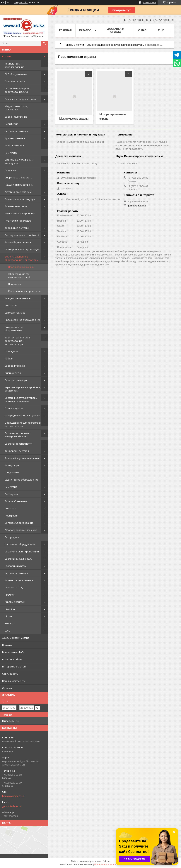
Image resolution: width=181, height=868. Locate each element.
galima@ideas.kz (12, 806)
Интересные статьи (14, 667)
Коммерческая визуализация (22, 249)
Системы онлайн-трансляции (22, 552)
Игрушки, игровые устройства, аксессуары (23, 389)
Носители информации (18, 221)
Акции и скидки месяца (16, 638)
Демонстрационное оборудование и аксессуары (22, 258)
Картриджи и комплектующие (22, 415)
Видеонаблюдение (16, 117)
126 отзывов (149, 3)
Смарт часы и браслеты (19, 178)
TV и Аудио (11, 153)
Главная (65, 30)
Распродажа (12, 537)
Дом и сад (10, 508)
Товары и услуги (74, 45)
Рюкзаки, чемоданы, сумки (21, 99)
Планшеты (11, 170)
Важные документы (14, 681)
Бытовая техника (15, 313)
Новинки (7, 645)
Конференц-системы (17, 451)
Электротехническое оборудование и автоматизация (17, 341)
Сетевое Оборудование (19, 523)
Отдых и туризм (14, 408)
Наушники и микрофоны (19, 185)
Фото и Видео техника (18, 242)
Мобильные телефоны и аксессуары (19, 161)
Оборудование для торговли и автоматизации (23, 424)
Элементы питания (16, 206)
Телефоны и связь (15, 566)
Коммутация (12, 465)
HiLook (8, 616)
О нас (142, 30)
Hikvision (10, 609)
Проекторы (14, 284)
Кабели (9, 359)
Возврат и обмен (12, 659)
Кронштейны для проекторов (25, 291)
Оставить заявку (127, 163)
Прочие (9, 595)
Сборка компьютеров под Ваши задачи (80, 142)
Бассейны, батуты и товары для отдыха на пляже (21, 399)
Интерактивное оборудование (14, 329)
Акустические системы (18, 192)
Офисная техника (15, 81)
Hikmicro (9, 623)
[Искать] (44, 44)
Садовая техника (15, 366)
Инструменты (13, 373)
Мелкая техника (14, 145)
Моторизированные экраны (112, 116)
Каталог (7, 56)
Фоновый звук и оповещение (22, 458)
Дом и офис (11, 305)
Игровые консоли (15, 602)
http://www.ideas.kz (13, 796)
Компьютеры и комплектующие (14, 65)
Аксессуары (11, 494)
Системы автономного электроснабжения (18, 435)
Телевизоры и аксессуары (20, 199)
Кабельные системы (17, 228)
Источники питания (16, 131)
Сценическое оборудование (22, 480)
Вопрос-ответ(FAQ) (13, 652)
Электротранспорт (16, 380)
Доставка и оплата (116, 30)
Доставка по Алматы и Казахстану (77, 163)
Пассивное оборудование (20, 544)
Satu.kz (106, 861)
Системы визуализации (19, 559)
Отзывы (7, 688)
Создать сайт (21, 3)
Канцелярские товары (18, 298)
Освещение (12, 351)
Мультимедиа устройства (20, 213)
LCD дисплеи (12, 472)
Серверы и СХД (14, 587)
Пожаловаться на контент (108, 864)
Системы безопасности (18, 444)
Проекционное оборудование (23, 320)
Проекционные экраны (21, 267)
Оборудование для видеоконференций (19, 276)
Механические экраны (74, 119)
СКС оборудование (16, 74)
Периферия (11, 124)
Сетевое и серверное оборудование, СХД (17, 90)
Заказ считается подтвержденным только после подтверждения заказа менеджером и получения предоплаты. (142, 145)
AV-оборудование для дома (21, 530)
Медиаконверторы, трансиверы (16, 108)
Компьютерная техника (19, 580)
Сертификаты (10, 674)
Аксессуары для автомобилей (22, 235)
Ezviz (7, 631)
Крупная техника (15, 138)
